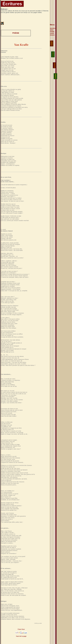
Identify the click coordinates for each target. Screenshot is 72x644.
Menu (52, 25)
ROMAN (52, 35)
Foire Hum (21, 629)
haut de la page (21, 636)
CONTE (52, 33)
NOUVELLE (53, 28)
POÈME (52, 32)
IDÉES (52, 30)
